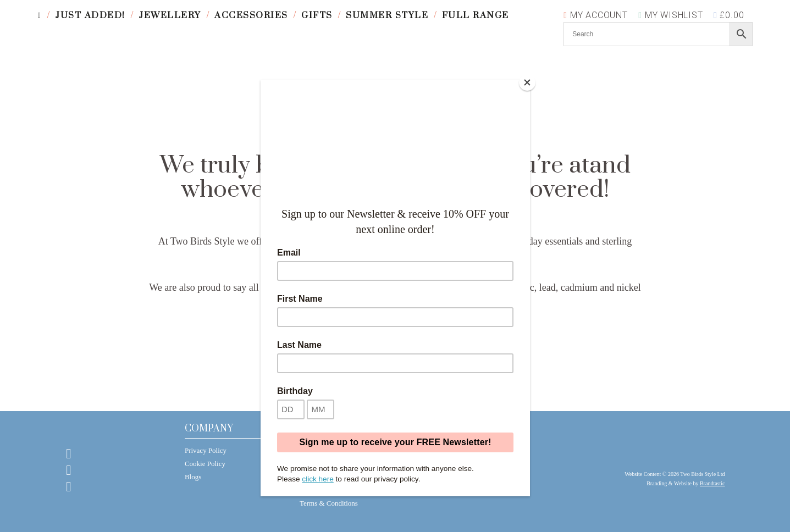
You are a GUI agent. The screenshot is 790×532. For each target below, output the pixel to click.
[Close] (527, 82)
